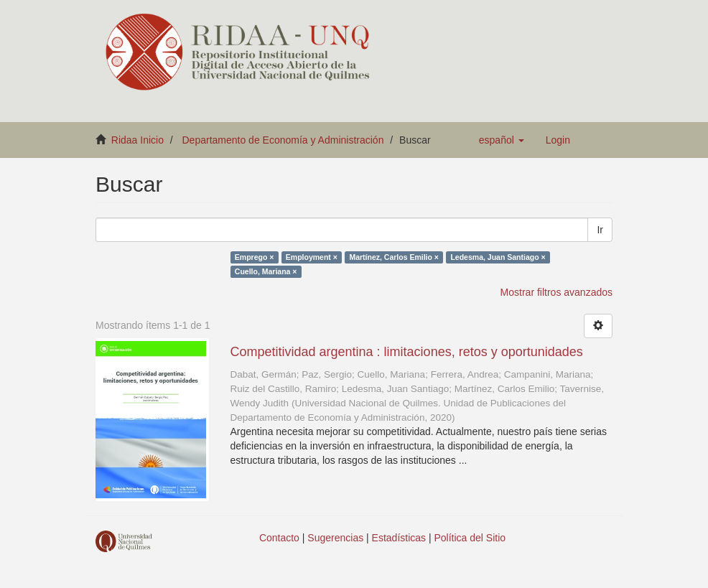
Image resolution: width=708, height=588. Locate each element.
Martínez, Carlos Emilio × (394, 257)
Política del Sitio (470, 538)
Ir (600, 230)
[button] (502, 140)
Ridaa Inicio (138, 140)
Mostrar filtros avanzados (556, 292)
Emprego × (255, 257)
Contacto (279, 538)
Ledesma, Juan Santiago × (498, 257)
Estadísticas (399, 538)
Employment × (312, 257)
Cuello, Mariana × (266, 271)
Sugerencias (335, 538)
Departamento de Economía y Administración (283, 140)
